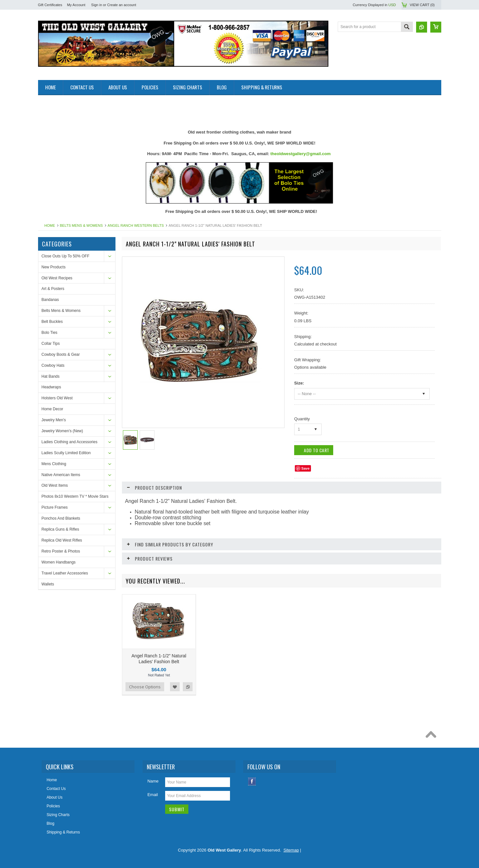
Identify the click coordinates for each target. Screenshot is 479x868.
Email (153, 792)
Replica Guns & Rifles (60, 529)
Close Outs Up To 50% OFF (66, 256)
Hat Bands (51, 376)
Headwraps (51, 387)
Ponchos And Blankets (61, 518)
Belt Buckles (52, 322)
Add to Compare (188, 684)
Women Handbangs (59, 562)
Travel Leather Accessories (65, 573)
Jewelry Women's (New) (62, 431)
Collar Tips (51, 344)
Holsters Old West (57, 398)
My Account (76, 5)
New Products (54, 267)
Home (50, 225)
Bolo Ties (50, 333)
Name (153, 778)
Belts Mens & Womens (81, 225)
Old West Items (55, 485)
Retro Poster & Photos (61, 551)
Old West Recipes (57, 278)
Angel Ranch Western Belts (136, 225)
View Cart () (422, 5)
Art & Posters (53, 289)
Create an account (122, 5)
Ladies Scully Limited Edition (66, 453)
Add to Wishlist (175, 684)
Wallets (48, 584)
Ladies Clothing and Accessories (70, 442)
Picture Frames (55, 507)
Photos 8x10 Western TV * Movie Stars (75, 496)
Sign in (97, 5)
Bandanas (50, 300)
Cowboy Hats (53, 365)
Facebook (252, 778)
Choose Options (145, 684)
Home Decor (52, 409)
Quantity (302, 419)
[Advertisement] (155, 110)
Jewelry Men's (54, 420)
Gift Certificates (50, 5)
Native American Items (61, 475)
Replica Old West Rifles (62, 540)
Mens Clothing (54, 464)
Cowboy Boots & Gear (61, 354)
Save (305, 468)
